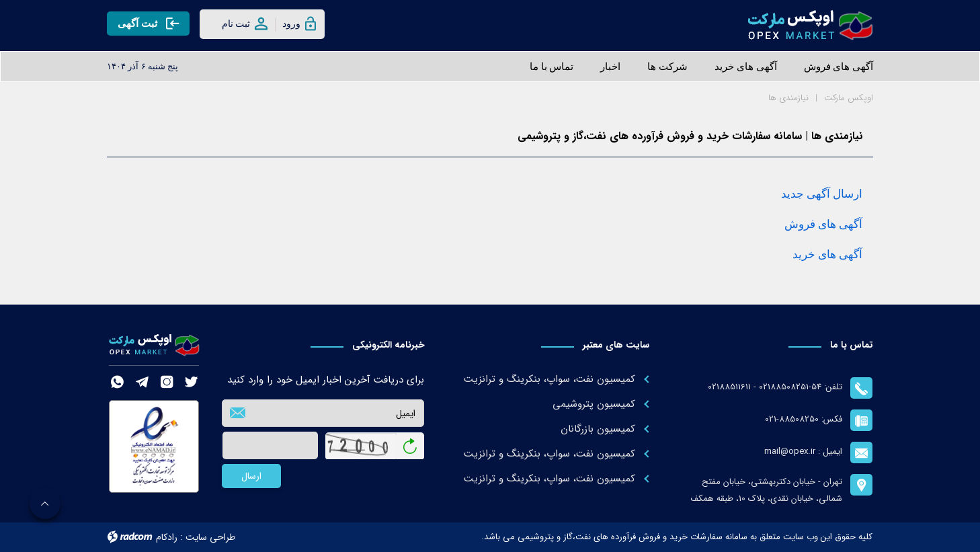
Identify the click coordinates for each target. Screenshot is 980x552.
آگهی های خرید (827, 254)
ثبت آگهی (148, 23)
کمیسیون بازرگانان (598, 429)
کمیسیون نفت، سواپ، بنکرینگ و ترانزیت (549, 379)
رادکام (167, 537)
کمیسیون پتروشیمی (594, 404)
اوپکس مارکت (849, 98)
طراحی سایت (210, 537)
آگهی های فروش (823, 224)
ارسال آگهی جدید (822, 194)
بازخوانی (410, 442)
